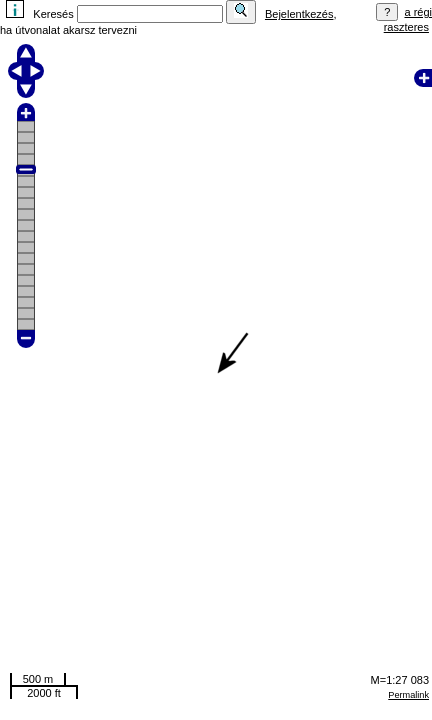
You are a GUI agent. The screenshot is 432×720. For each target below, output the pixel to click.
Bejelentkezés (299, 14)
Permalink (408, 695)
